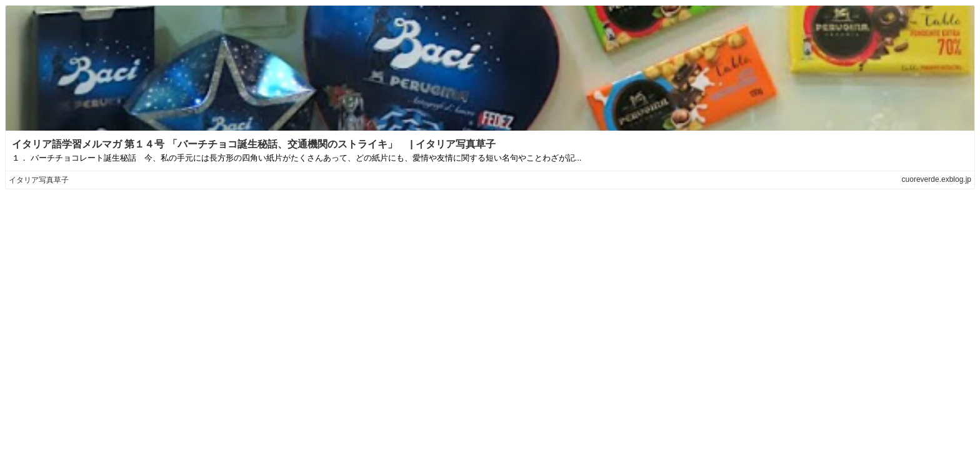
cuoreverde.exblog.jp (937, 179)
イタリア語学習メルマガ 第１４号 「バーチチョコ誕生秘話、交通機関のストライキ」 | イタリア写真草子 (254, 144)
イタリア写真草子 (39, 180)
